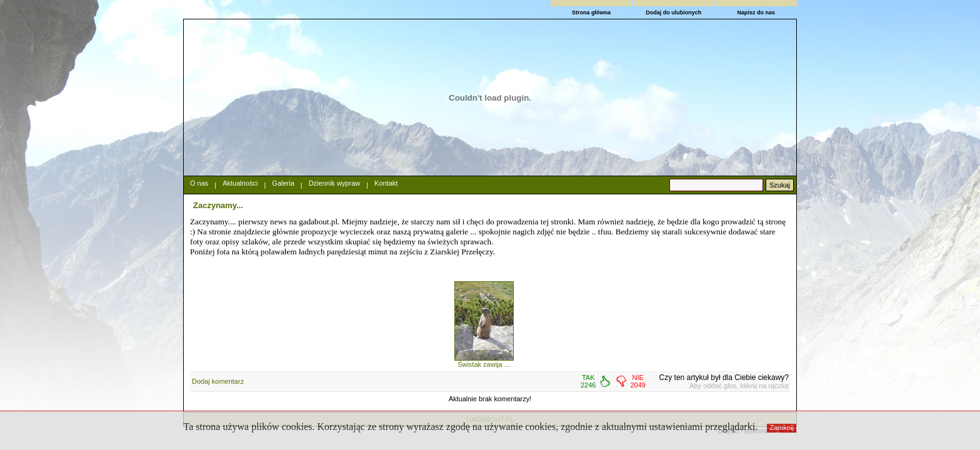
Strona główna (591, 12)
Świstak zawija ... (484, 364)
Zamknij (782, 427)
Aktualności (240, 183)
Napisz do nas (756, 12)
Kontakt (386, 183)
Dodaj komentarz (218, 381)
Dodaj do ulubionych (673, 12)
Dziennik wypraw (335, 183)
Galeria (283, 183)
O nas (199, 183)
